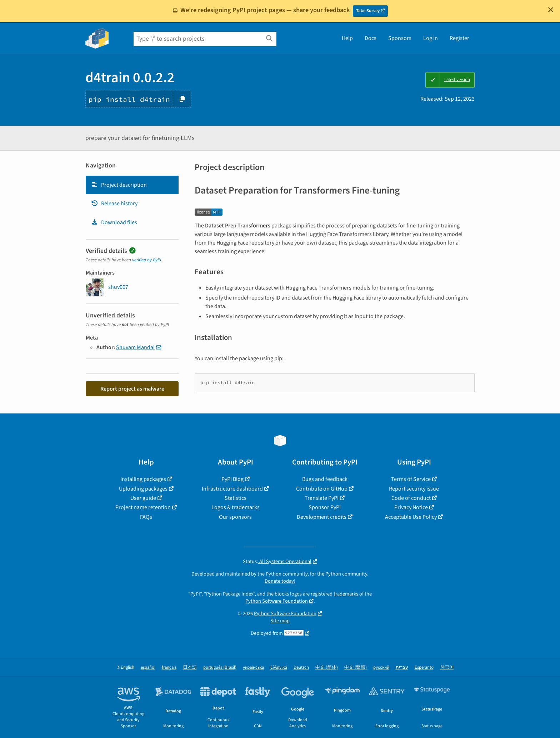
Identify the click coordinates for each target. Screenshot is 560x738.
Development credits (322, 517)
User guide (143, 498)
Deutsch (301, 667)
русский (381, 667)
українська (253, 667)
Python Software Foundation (277, 601)
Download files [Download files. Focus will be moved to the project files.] (114, 222)
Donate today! (280, 581)
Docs (371, 38)
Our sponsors (235, 517)
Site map (280, 621)
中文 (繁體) (356, 667)
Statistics (236, 498)
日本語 (190, 667)
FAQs (146, 517)
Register (459, 38)
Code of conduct (411, 498)
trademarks (346, 594)
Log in (431, 38)
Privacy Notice (411, 507)
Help (347, 38)
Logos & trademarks (236, 507)
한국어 (447, 667)
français (169, 667)
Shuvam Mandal (135, 347)
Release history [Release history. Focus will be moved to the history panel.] (114, 204)
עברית (402, 667)
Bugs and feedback (325, 479)
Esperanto (424, 667)
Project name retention (143, 507)
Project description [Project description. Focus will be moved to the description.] (119, 185)
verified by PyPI (147, 260)
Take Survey (368, 11)
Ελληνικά (279, 667)
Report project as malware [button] (132, 389)
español (148, 667)
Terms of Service (411, 479)
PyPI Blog (232, 479)
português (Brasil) (220, 667)
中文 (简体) (327, 667)
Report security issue (414, 489)
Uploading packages (143, 489)
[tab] (132, 185)
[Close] (551, 10)
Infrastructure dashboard (232, 489)
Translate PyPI (322, 498)
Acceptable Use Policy (411, 517)
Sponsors (400, 38)
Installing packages (143, 479)
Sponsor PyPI (325, 507)
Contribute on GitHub (322, 489)
